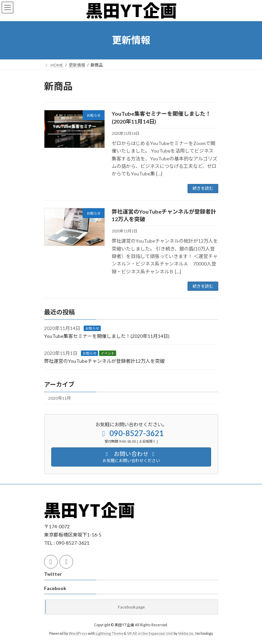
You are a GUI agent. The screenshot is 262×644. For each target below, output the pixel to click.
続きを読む (203, 188)
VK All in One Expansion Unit (150, 633)
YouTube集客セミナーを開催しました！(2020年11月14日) (107, 336)
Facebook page (131, 607)
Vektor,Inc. (186, 633)
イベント (108, 354)
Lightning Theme (109, 633)
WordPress (78, 633)
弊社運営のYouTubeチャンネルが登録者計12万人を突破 (104, 361)
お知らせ (92, 328)
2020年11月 (59, 398)
